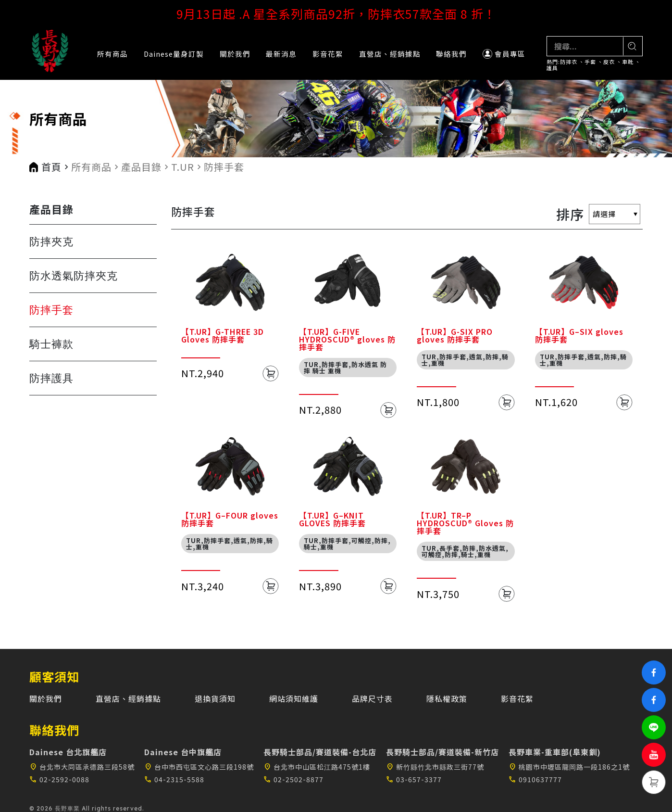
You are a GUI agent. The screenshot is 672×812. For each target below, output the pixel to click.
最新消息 (281, 54)
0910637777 (535, 779)
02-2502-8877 (293, 779)
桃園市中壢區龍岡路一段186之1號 (569, 767)
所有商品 (112, 54)
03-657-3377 (414, 779)
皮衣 (609, 62)
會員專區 (504, 54)
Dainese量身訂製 (174, 54)
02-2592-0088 (59, 779)
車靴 (628, 62)
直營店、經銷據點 (390, 54)
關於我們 (235, 54)
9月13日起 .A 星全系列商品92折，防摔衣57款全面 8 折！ (336, 13)
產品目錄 (141, 167)
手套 (590, 62)
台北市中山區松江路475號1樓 (317, 767)
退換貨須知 (215, 698)
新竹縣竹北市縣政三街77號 (435, 767)
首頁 (51, 167)
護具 (552, 68)
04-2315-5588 (174, 779)
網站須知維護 (294, 698)
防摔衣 (569, 62)
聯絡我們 (451, 54)
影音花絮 (328, 54)
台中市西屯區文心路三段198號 (199, 767)
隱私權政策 (447, 698)
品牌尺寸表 (372, 698)
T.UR (183, 167)
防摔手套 (224, 167)
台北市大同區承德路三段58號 (82, 767)
